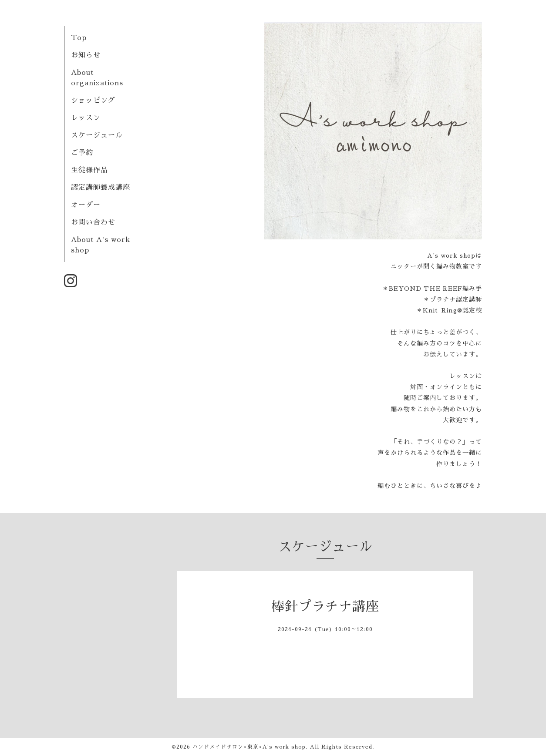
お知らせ (86, 55)
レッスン (86, 118)
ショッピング (93, 101)
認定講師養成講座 (101, 188)
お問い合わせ (93, 222)
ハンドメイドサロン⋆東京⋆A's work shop (249, 747)
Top (79, 38)
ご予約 (82, 153)
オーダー (86, 205)
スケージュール (97, 135)
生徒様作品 (89, 170)
